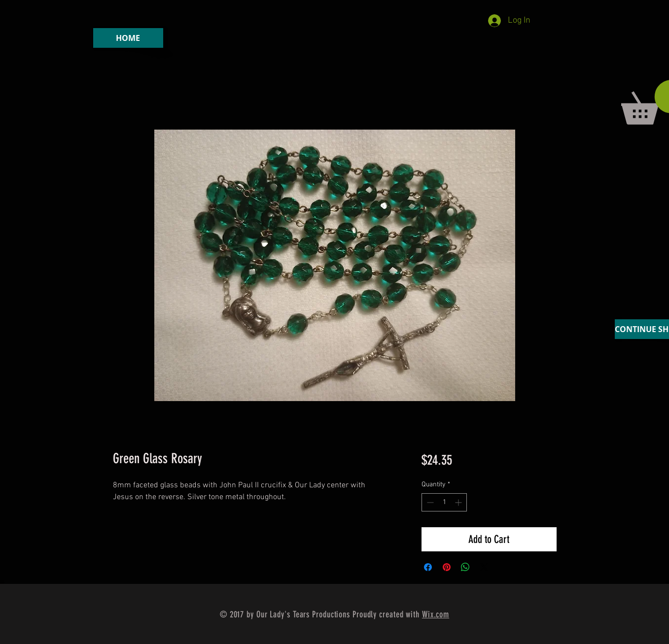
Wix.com (436, 614)
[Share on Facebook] (428, 567)
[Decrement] (429, 502)
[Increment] (459, 502)
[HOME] (128, 38)
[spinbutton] (444, 502)
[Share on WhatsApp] (465, 567)
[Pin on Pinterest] (447, 567)
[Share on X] (484, 567)
